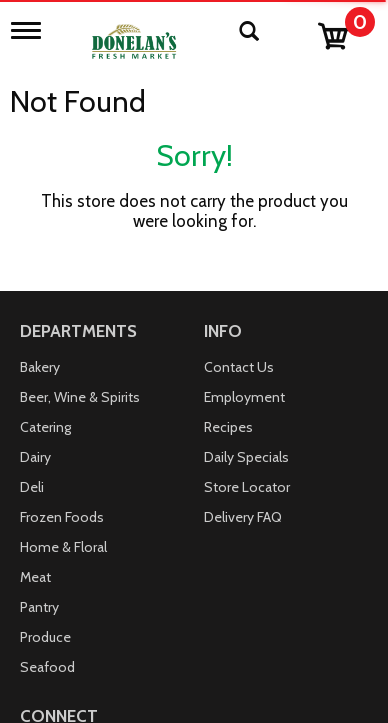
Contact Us (239, 367)
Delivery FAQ (243, 517)
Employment (244, 397)
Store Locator (247, 487)
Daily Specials (246, 457)
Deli (32, 487)
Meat (35, 577)
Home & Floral (63, 547)
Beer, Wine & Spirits (80, 397)
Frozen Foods (62, 517)
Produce (45, 637)
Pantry (39, 607)
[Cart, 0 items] (345, 31)
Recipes (228, 427)
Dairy (35, 457)
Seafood (47, 667)
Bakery (40, 367)
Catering (45, 427)
